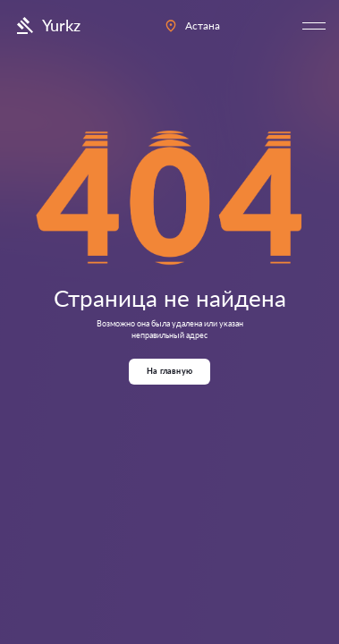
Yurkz (47, 26)
